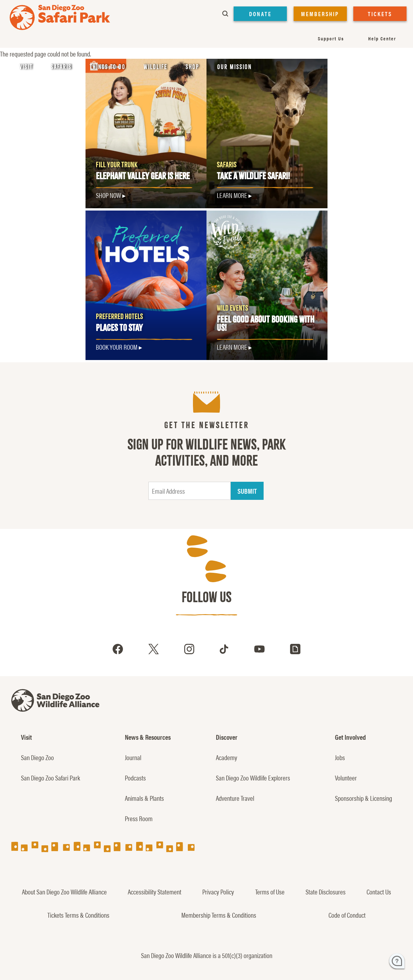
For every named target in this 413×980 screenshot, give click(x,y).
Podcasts (135, 778)
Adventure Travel (235, 798)
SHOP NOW (108, 195)
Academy (227, 757)
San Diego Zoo (37, 757)
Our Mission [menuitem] (234, 67)
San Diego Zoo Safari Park (50, 778)
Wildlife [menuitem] (156, 67)
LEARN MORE (232, 195)
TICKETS (380, 14)
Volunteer (346, 778)
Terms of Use (270, 892)
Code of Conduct (347, 915)
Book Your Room (117, 347)
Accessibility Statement (155, 892)
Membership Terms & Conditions (219, 915)
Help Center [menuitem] (382, 38)
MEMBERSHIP (320, 14)
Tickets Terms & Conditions (78, 915)
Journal (133, 757)
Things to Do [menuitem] (108, 67)
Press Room (139, 818)
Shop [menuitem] (192, 67)
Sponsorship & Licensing (363, 798)
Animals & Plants (144, 798)
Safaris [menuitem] (61, 67)
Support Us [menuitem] (331, 38)
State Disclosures (326, 892)
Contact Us (379, 892)
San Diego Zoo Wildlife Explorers (253, 778)
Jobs (340, 757)
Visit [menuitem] (26, 67)
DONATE (260, 14)
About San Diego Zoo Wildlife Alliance (64, 892)
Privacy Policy (218, 892)
